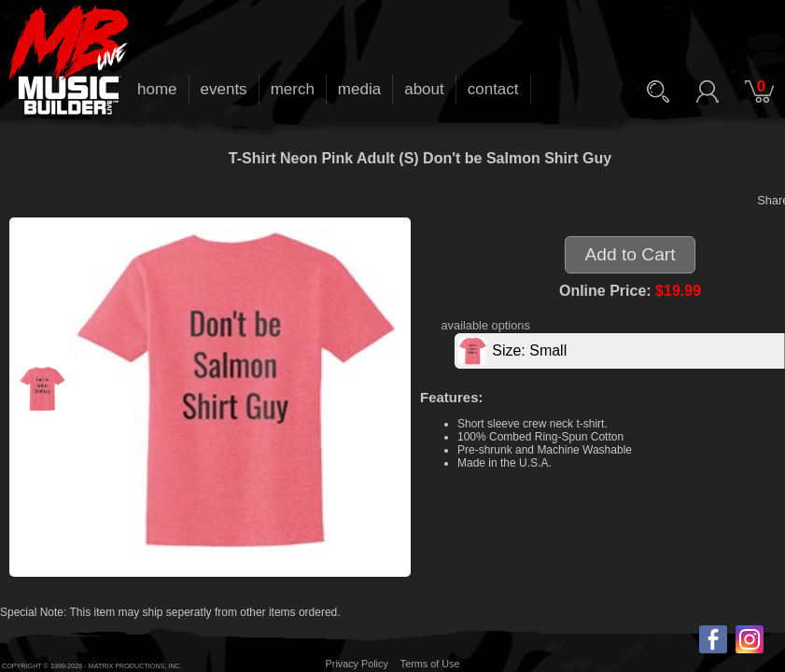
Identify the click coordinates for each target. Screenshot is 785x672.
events (224, 89)
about (424, 89)
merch (293, 89)
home (157, 89)
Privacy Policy (357, 664)
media (359, 89)
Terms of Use (430, 664)
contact (493, 89)
